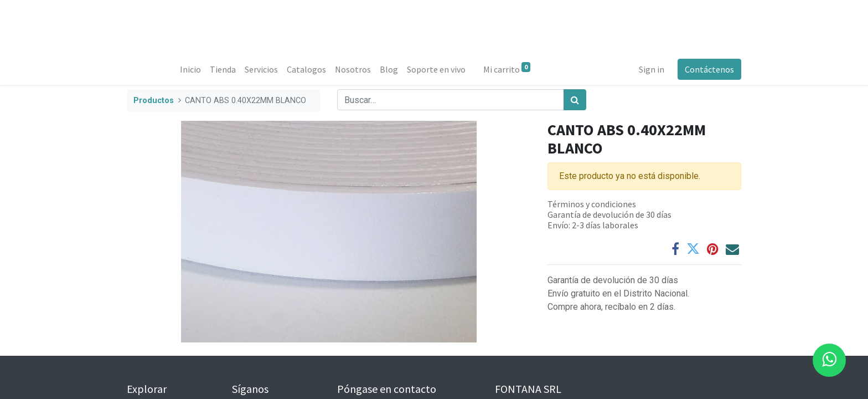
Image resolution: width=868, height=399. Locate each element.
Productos (154, 101)
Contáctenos (709, 69)
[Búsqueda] (575, 100)
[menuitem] (190, 69)
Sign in (652, 69)
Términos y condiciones (592, 204)
